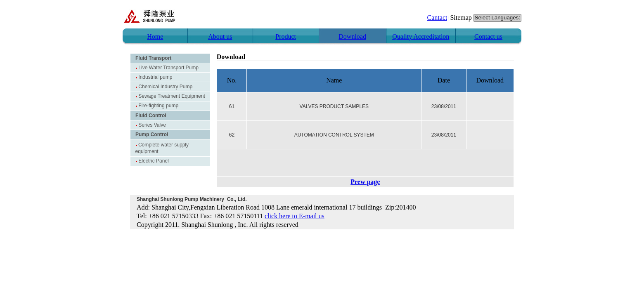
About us (220, 37)
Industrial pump (155, 77)
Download (352, 37)
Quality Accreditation (421, 37)
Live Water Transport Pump (168, 68)
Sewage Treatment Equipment (172, 96)
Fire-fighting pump (158, 106)
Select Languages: (497, 18)
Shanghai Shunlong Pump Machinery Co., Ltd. (192, 199)
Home (155, 37)
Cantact (437, 18)
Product (286, 37)
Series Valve (152, 125)
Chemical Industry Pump (165, 87)
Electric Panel (153, 161)
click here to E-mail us (295, 216)
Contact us (488, 37)
